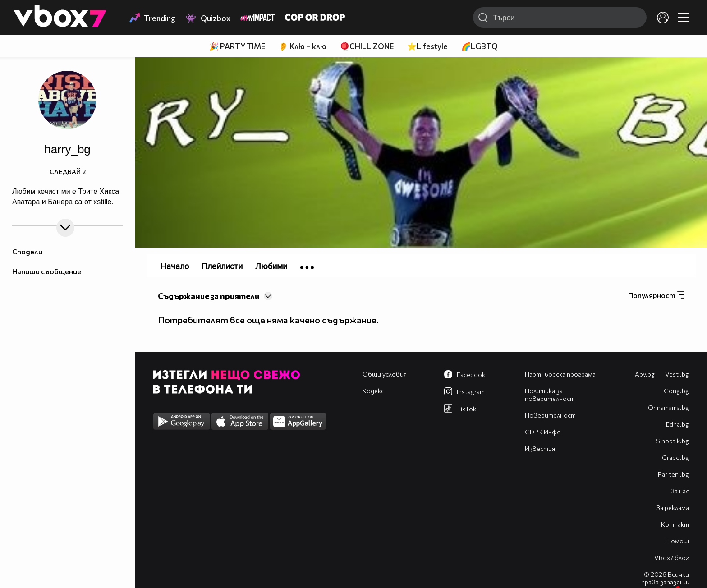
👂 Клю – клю (303, 46)
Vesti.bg (677, 374)
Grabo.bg (675, 457)
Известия (540, 448)
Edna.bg (677, 424)
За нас (680, 491)
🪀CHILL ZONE (367, 46)
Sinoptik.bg (673, 441)
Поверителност (550, 415)
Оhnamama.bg (668, 407)
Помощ (678, 541)
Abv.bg (645, 374)
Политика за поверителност (550, 395)
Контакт (675, 524)
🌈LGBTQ (480, 46)
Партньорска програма (560, 374)
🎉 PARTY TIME (237, 46)
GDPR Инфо (543, 432)
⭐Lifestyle (427, 46)
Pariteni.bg (673, 474)
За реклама (673, 508)
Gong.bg (676, 391)
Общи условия (385, 374)
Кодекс (373, 391)
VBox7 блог (672, 558)
